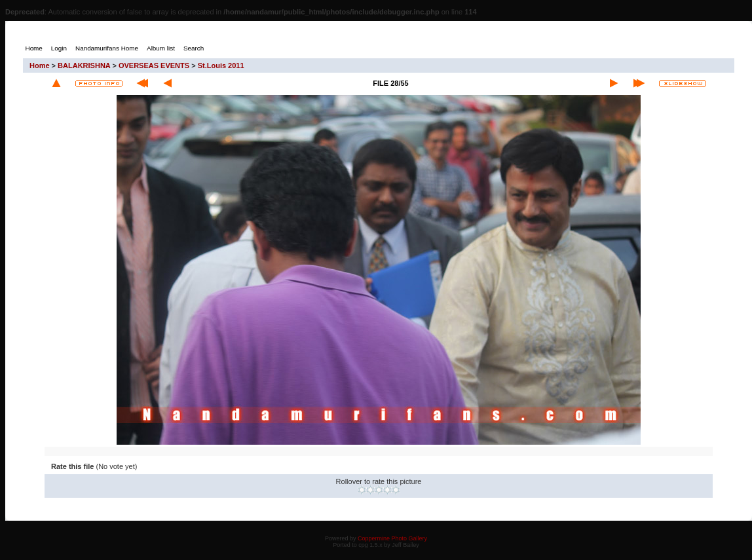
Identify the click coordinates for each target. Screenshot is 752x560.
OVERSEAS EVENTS (154, 65)
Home (40, 65)
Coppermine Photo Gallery (392, 538)
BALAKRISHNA (84, 65)
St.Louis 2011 (221, 65)
